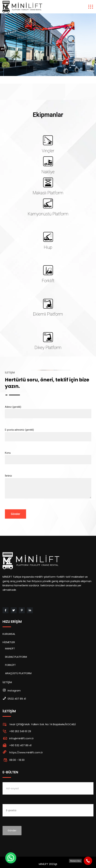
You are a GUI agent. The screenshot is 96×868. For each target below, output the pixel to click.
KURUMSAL (9, 634)
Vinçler (48, 151)
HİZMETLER (9, 642)
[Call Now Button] (88, 861)
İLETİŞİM (7, 682)
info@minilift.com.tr (22, 738)
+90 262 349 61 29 (20, 731)
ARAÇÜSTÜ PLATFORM (18, 673)
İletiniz (48, 489)
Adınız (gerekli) (48, 410)
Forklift (48, 281)
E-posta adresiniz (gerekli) (48, 433)
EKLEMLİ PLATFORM (16, 657)
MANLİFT (10, 648)
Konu (48, 456)
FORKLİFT (10, 665)
